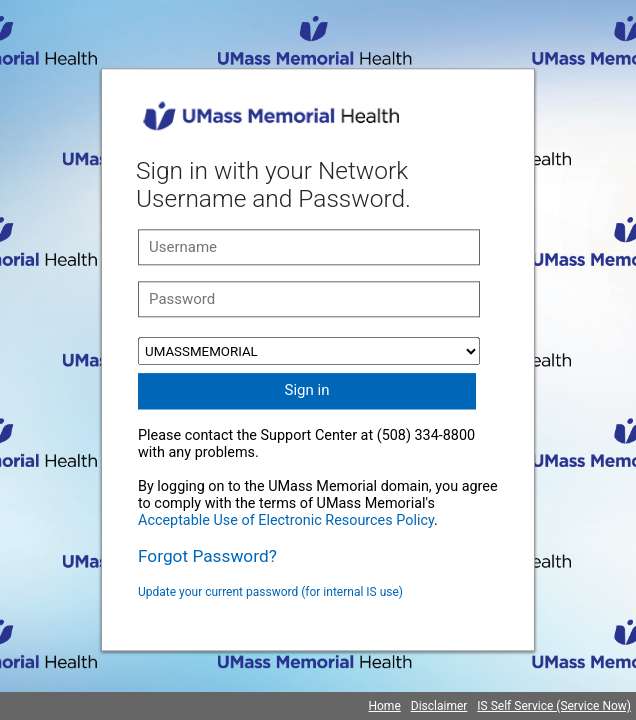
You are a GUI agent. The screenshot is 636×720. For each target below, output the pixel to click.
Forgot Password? (207, 556)
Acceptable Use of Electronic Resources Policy (286, 520)
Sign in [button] (307, 390)
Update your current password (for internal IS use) (270, 592)
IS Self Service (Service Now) (554, 706)
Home (384, 706)
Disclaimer (439, 706)
